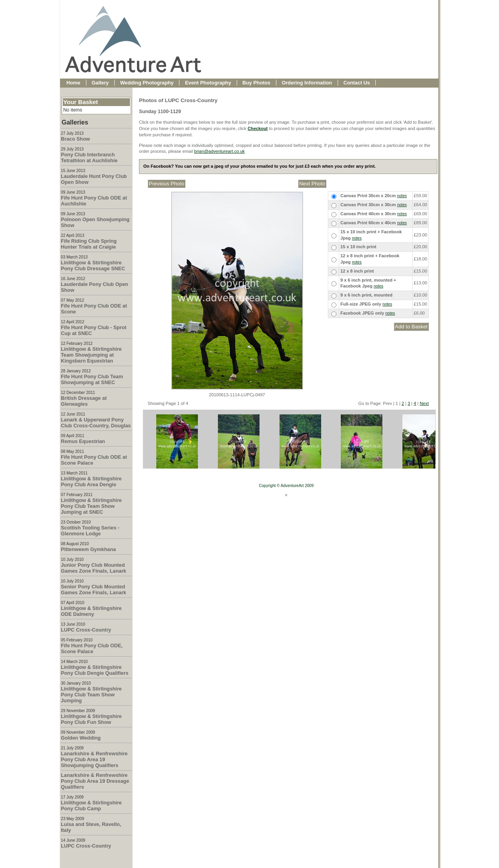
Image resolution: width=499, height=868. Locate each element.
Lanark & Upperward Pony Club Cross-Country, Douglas (96, 423)
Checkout (258, 128)
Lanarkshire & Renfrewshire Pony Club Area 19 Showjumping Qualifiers (94, 759)
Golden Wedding (81, 738)
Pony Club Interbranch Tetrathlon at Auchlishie (89, 157)
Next (424, 403)
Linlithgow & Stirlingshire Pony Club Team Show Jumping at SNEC (91, 506)
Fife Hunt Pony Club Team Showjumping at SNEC (92, 379)
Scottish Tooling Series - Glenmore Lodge (90, 531)
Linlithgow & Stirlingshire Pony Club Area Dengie (91, 482)
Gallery (100, 83)
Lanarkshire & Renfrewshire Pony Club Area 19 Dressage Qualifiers (95, 781)
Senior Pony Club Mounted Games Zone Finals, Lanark (93, 590)
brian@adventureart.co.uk (220, 151)
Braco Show (75, 139)
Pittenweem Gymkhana (88, 549)
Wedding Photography (147, 83)
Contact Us (357, 83)
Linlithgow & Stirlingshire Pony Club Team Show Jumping (91, 695)
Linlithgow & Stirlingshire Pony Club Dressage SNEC (93, 266)
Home (73, 83)
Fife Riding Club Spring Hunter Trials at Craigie (89, 244)
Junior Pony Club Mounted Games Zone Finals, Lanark (93, 568)
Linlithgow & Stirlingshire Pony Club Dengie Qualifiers (95, 670)
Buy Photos (257, 83)
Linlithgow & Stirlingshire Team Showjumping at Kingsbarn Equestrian (91, 355)
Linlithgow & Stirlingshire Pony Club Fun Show (91, 719)
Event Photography (208, 83)
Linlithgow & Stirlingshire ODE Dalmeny (91, 611)
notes (402, 196)
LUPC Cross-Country (86, 630)
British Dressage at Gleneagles (84, 401)
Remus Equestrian (83, 441)
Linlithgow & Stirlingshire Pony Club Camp (91, 806)
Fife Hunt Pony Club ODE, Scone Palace (92, 648)
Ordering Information (307, 83)
